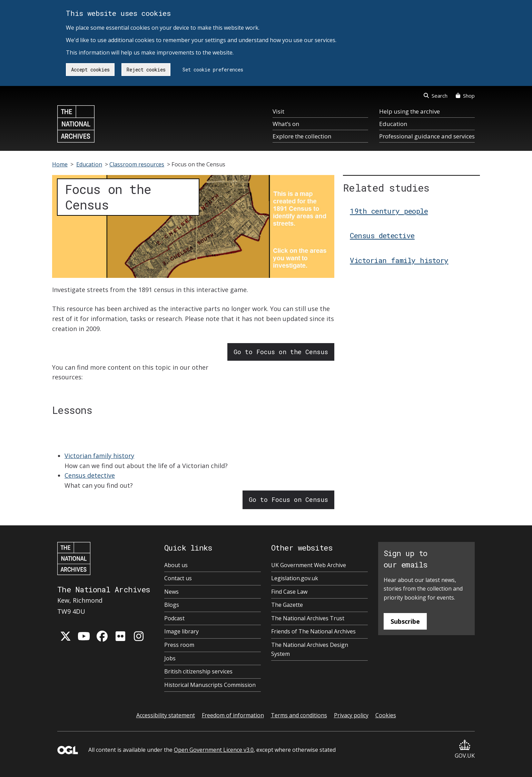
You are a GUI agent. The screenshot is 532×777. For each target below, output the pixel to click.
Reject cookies (146, 70)
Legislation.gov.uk (295, 578)
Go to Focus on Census (288, 499)
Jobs (170, 658)
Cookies (386, 715)
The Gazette (287, 605)
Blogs (172, 605)
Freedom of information (233, 715)
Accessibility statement (166, 715)
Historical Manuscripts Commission (210, 685)
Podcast (174, 618)
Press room (179, 645)
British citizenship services (198, 671)
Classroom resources (137, 164)
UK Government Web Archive (309, 565)
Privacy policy (351, 715)
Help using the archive (410, 111)
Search (436, 96)
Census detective (90, 475)
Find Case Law (289, 592)
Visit (278, 111)
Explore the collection (302, 136)
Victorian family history (99, 456)
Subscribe (405, 621)
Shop (465, 96)
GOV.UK (465, 750)
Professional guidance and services (427, 136)
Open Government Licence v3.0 (214, 750)
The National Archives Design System (310, 649)
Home (60, 164)
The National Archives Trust (308, 618)
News (171, 592)
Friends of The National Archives (313, 631)
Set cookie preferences (213, 70)
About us (176, 565)
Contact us (178, 578)
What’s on (286, 124)
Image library (181, 631)
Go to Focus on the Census (281, 352)
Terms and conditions (299, 715)
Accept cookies (90, 70)
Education (393, 124)
